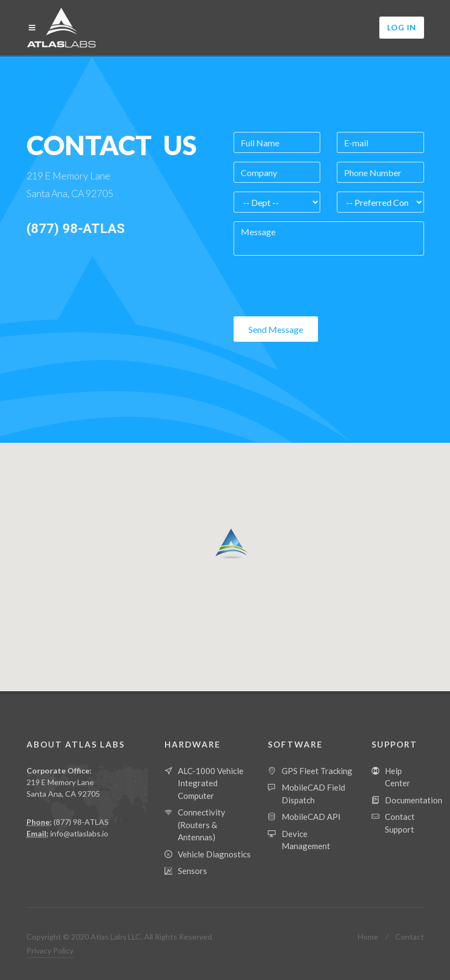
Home (368, 937)
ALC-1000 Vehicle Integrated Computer (211, 783)
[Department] (277, 202)
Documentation (414, 800)
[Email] (380, 142)
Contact (410, 937)
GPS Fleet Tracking (317, 771)
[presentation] (317, 286)
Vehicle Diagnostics (214, 854)
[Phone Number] (380, 172)
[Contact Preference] (380, 202)
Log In (402, 27)
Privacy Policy (50, 950)
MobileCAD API (311, 817)
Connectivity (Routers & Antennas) (202, 825)
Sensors (192, 871)
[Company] (277, 172)
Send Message (276, 329)
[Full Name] (277, 142)
